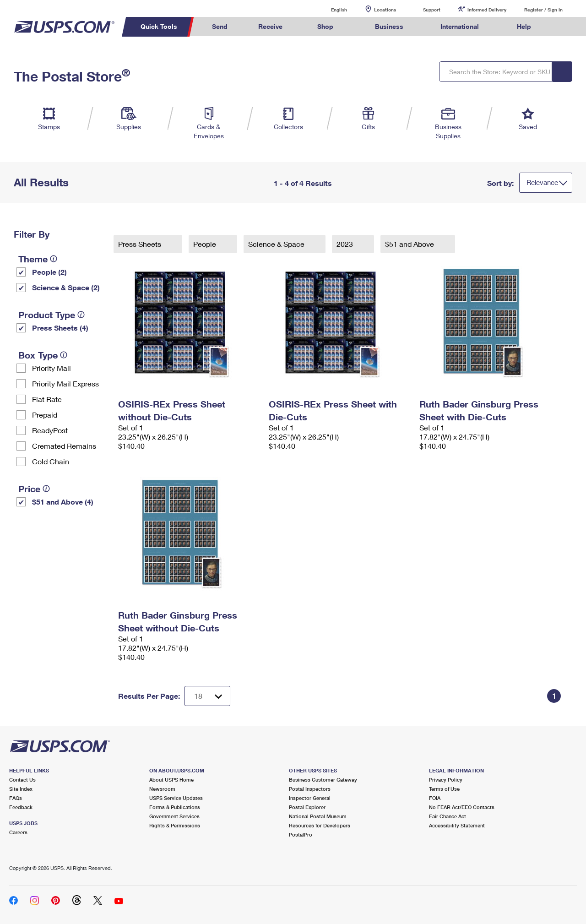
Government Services (174, 816)
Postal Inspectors (310, 789)
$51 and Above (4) (63, 502)
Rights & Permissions (175, 825)
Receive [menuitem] (270, 26)
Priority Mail (52, 368)
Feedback (21, 807)
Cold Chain (51, 461)
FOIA (435, 798)
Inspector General (310, 798)
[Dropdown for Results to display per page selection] (207, 696)
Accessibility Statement (457, 825)
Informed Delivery (487, 10)
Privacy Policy (446, 780)
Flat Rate (47, 399)
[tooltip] (54, 259)
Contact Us (22, 780)
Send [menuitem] (220, 26)
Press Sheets (141, 244)
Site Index (21, 789)
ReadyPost (50, 430)
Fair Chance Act (448, 816)
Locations (385, 10)
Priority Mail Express (65, 383)
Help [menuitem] (524, 26)
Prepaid (45, 415)
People (206, 244)
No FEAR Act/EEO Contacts (462, 807)
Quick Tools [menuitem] (159, 26)
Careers (18, 832)
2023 (346, 244)
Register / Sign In (543, 10)
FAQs (16, 798)
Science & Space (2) (66, 287)
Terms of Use (444, 789)
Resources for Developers (320, 825)
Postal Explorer (307, 807)
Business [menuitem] (389, 26)
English (330, 9)
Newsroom (162, 789)
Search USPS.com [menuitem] (564, 27)
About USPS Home (171, 780)
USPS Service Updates (176, 798)
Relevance (542, 182)
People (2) (49, 272)
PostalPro (301, 834)
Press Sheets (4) (60, 328)
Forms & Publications (175, 807)
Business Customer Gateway (323, 780)
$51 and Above (410, 244)
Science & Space (277, 244)
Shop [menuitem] (325, 26)
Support (432, 10)
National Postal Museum (318, 816)
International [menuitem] (460, 26)
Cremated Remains (64, 446)
